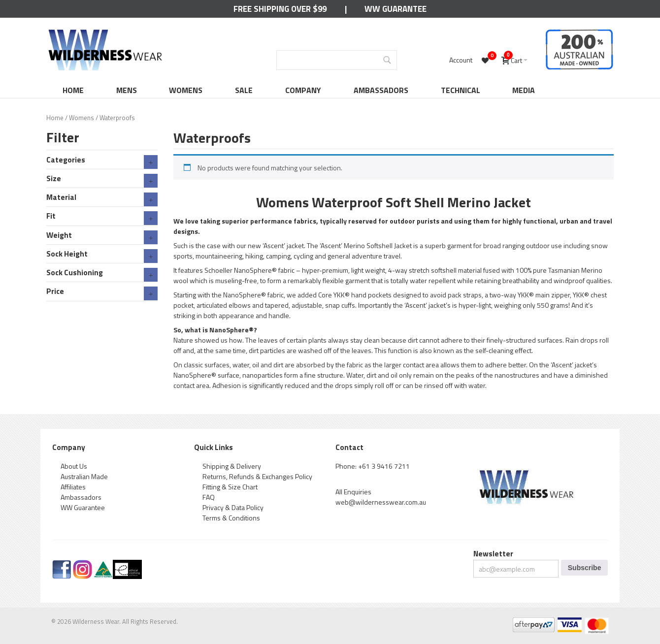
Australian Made (84, 476)
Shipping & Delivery (232, 466)
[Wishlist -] (486, 60)
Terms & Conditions (231, 518)
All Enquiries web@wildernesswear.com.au (381, 497)
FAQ (209, 497)
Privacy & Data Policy (233, 507)
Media (524, 90)
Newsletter (493, 554)
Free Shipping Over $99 (280, 9)
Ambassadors (381, 90)
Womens (186, 90)
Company (303, 90)
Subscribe (585, 568)
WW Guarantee (396, 9)
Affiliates (73, 487)
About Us (74, 466)
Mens (127, 90)
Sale (244, 90)
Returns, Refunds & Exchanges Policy (257, 476)
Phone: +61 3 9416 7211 (373, 466)
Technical (461, 90)
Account (461, 60)
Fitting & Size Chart (230, 487)
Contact (349, 447)
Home (73, 90)
